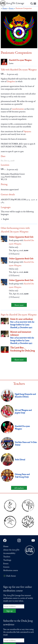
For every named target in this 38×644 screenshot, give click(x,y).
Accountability (9, 553)
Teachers (7, 557)
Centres (6, 567)
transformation (18, 109)
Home (6, 547)
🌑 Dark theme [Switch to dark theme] (10, 576)
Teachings (7, 560)
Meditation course (11, 571)
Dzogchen (11, 82)
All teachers (19, 488)
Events (6, 564)
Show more (19, 305)
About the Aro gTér (11, 550)
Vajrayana (27, 132)
